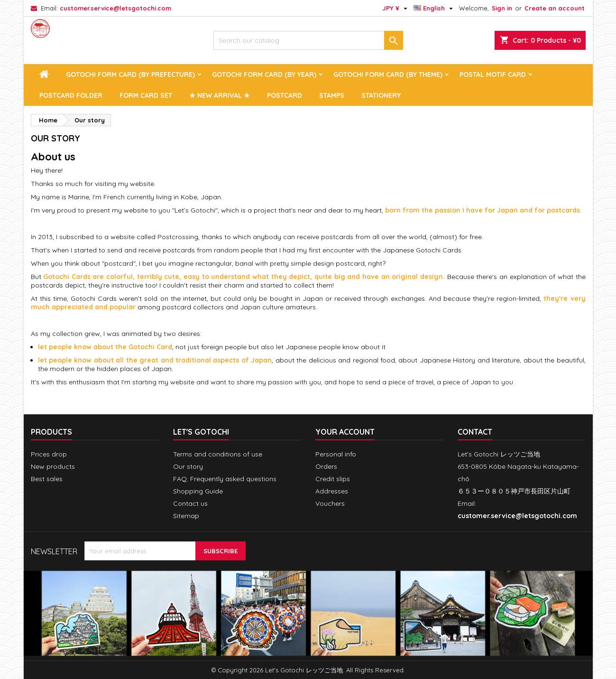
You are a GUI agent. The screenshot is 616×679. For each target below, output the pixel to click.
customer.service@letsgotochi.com (115, 8)
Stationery (381, 95)
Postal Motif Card (493, 74)
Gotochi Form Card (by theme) (388, 74)
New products (53, 466)
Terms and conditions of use (218, 454)
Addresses (332, 491)
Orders (326, 466)
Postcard (285, 95)
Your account (345, 432)
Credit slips (333, 479)
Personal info (336, 454)
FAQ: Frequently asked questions (225, 479)
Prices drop (49, 454)
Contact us (190, 503)
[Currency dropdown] (396, 8)
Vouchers (330, 503)
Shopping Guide (198, 491)
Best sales (47, 479)
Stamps (332, 95)
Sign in (502, 8)
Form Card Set (146, 95)
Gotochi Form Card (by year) (264, 74)
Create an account (555, 8)
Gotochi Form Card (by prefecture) (130, 74)
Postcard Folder (71, 95)
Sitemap (186, 516)
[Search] (308, 40)
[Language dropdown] (434, 8)
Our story (188, 466)
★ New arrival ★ (220, 95)
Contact (475, 432)
